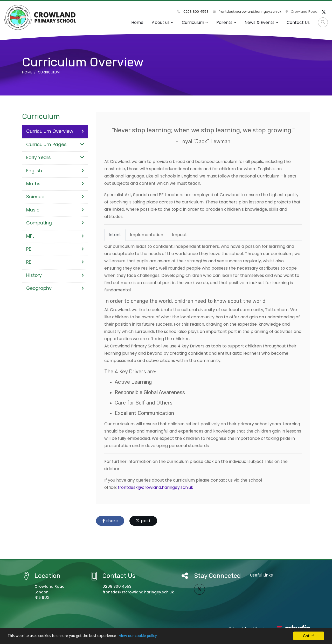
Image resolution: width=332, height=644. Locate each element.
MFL (55, 236)
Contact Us (298, 22)
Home (137, 22)
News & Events (261, 22)
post (143, 521)
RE (55, 262)
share (110, 521)
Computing (55, 223)
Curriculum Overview (55, 131)
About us (163, 22)
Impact (179, 235)
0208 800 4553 (193, 12)
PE (55, 249)
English (55, 171)
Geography (55, 288)
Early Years (55, 157)
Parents (226, 22)
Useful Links (261, 575)
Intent (115, 235)
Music (55, 210)
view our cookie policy (145, 637)
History (55, 275)
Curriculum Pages (55, 145)
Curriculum (195, 22)
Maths (55, 184)
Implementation (147, 235)
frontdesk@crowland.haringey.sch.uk (247, 12)
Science (55, 197)
